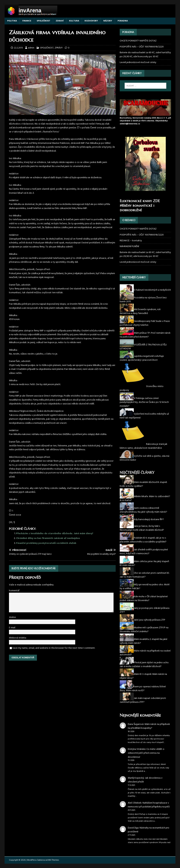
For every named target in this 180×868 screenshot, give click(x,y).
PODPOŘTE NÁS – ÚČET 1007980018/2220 (142, 47)
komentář (14, 591)
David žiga (133, 828)
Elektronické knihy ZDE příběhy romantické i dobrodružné (140, 206)
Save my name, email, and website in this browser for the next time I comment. (54, 648)
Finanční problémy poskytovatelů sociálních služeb (46, 543)
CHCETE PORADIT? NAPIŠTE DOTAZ (138, 41)
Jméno (12, 617)
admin (31, 48)
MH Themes (54, 860)
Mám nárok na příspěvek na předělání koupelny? (149, 726)
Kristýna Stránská (137, 749)
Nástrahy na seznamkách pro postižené (149, 830)
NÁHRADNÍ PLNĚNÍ (129, 246)
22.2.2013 (18, 48)
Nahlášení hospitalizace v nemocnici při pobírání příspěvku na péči (149, 805)
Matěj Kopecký (136, 778)
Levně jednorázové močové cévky (138, 62)
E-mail (12, 628)
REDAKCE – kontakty (131, 241)
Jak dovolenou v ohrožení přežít (145, 780)
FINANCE (27, 21)
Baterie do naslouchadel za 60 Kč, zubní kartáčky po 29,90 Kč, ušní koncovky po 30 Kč (145, 55)
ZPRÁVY (59, 48)
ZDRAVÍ (60, 21)
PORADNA (123, 21)
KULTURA (74, 21)
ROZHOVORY (91, 21)
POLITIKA (12, 21)
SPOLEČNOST (44, 21)
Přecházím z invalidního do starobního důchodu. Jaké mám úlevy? (55, 534)
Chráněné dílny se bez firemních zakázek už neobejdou (48, 538)
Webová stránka (18, 638)
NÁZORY (108, 21)
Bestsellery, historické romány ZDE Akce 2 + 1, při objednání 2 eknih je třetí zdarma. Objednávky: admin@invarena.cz (145, 121)
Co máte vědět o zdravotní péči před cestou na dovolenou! (146, 753)
